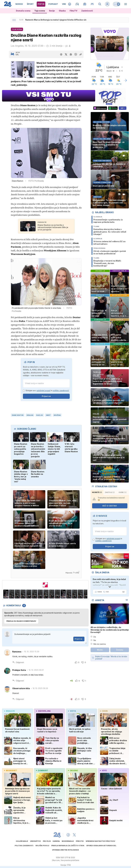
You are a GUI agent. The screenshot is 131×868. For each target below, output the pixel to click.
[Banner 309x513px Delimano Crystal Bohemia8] (46, 594)
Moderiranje (68, 841)
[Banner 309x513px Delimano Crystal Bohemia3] (17, 594)
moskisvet (11, 771)
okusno (73, 771)
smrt (48, 415)
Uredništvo (35, 841)
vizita (72, 711)
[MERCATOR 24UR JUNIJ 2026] (45, 585)
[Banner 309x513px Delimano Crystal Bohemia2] (12, 594)
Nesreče (97, 492)
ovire (123, 492)
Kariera (56, 841)
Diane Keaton (18, 415)
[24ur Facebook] (68, 835)
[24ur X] (74, 835)
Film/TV (73, 11)
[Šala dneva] (123, 592)
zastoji (110, 492)
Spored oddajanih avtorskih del (101, 846)
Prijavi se (46, 396)
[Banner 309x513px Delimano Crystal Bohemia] (6, 594)
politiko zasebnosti (61, 391)
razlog (40, 415)
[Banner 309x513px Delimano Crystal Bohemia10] (58, 594)
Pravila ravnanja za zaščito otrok (68, 846)
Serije (52, 11)
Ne (95, 640)
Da (95, 637)
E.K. (17, 54)
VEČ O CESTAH (111, 506)
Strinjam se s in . (47, 391)
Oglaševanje (22, 841)
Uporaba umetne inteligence (65, 850)
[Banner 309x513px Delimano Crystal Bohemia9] (52, 594)
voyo (103, 771)
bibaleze (9, 711)
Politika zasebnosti (24, 846)
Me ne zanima (100, 644)
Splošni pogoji (42, 846)
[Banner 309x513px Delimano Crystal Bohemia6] (35, 594)
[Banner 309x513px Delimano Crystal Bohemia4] (23, 594)
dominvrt (42, 771)
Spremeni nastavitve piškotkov (100, 841)
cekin (104, 711)
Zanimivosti (87, 11)
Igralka (30, 415)
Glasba (62, 11)
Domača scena (23, 11)
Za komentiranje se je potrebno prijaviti (49, 637)
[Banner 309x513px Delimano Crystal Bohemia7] (40, 594)
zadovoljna (43, 711)
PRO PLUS (47, 841)
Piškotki (80, 841)
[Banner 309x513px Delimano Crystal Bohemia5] (29, 594)
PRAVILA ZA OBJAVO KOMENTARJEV (21, 621)
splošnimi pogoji (43, 391)
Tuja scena (40, 11)
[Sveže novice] (14, 20)
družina (57, 415)
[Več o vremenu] (125, 80)
